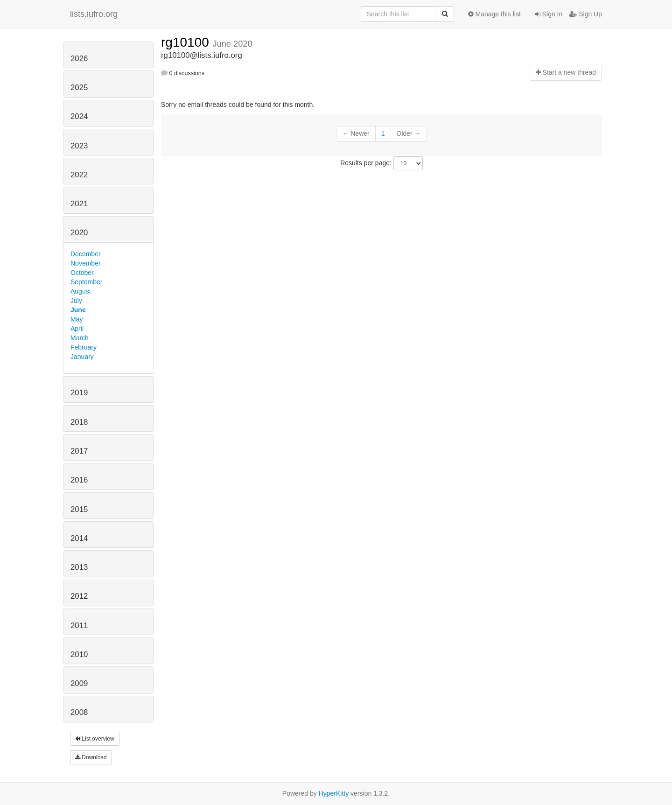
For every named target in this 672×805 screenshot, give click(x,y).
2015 (79, 509)
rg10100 (187, 42)
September (86, 282)
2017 (79, 451)
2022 (79, 175)
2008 (79, 712)
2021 (79, 204)
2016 (79, 480)
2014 (79, 538)
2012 (79, 596)
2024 (79, 116)
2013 (79, 567)
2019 (79, 393)
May (77, 319)
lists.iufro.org (94, 14)
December (86, 254)
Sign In (549, 14)
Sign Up (586, 14)
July (76, 301)
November (86, 263)
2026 (79, 59)
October (82, 273)
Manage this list (494, 14)
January (82, 357)
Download (91, 757)
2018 (79, 422)
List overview (95, 739)
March (80, 338)
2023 (79, 146)
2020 (79, 233)
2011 (79, 626)
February (84, 347)
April (77, 329)
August (81, 291)
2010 (79, 654)
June (78, 310)
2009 (79, 683)
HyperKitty (334, 793)
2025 (79, 87)
